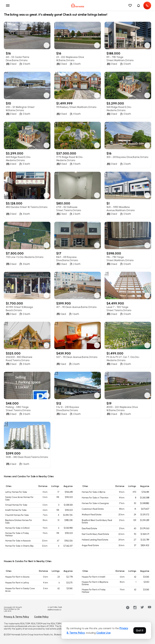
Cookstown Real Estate (93, 509)
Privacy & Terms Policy (16, 617)
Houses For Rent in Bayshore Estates (95, 583)
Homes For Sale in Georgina (95, 503)
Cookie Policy (41, 617)
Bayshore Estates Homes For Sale (19, 522)
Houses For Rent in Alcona (17, 577)
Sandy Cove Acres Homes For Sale (19, 498)
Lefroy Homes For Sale (16, 492)
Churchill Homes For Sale (17, 515)
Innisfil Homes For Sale (16, 510)
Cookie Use (103, 633)
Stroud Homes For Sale (16, 505)
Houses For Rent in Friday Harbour (94, 591)
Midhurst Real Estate (92, 515)
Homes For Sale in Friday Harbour (17, 534)
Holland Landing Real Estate (95, 540)
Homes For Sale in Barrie (94, 492)
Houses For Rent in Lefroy (17, 583)
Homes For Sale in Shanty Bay (19, 546)
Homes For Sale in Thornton (95, 498)
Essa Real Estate (89, 528)
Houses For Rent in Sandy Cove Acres (20, 590)
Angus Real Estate (90, 545)
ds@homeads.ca (54, 610)
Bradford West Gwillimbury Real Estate (97, 522)
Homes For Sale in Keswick (18, 541)
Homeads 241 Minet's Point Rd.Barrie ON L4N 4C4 (13, 609)
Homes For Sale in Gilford (17, 528)
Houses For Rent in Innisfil (94, 577)
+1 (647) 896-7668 (55, 607)
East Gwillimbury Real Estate (95, 534)
